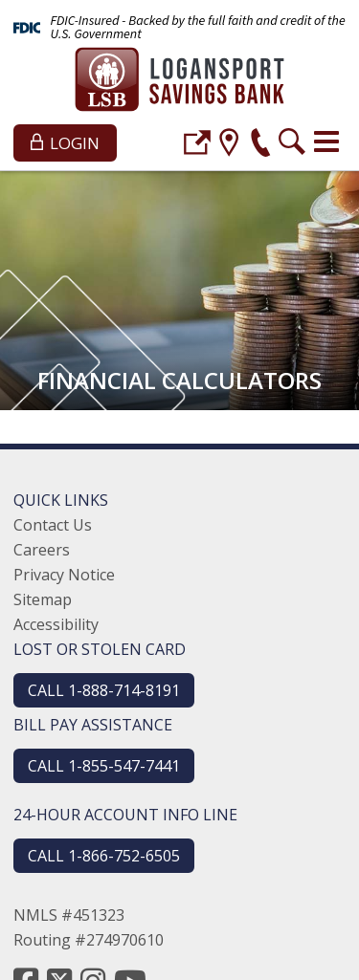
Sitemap (43, 599)
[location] (229, 145)
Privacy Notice (64, 575)
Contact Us (53, 525)
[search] (292, 145)
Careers (42, 550)
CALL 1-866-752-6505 (104, 856)
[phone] (260, 145)
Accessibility (56, 624)
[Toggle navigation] (326, 142)
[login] (197, 145)
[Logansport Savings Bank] (179, 82)
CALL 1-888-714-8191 (104, 690)
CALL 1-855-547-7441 (104, 766)
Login (65, 143)
